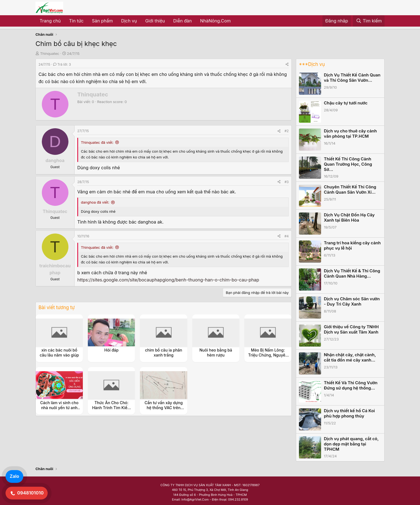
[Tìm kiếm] (369, 21)
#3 (287, 182)
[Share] (287, 64)
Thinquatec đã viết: (97, 142)
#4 (287, 236)
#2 (287, 131)
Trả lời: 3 (62, 64)
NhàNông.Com (215, 21)
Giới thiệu (155, 21)
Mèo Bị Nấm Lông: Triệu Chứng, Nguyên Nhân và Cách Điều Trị (268, 355)
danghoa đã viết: (95, 202)
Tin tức (76, 21)
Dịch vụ (129, 21)
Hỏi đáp (112, 350)
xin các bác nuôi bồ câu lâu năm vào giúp (59, 353)
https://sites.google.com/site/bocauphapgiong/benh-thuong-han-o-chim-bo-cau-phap (168, 280)
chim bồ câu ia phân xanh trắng (163, 353)
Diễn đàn (182, 21)
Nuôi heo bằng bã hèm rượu (216, 353)
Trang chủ (50, 21)
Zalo (14, 476)
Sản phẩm (102, 21)
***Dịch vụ (312, 64)
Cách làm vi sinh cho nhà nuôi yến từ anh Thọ (59, 408)
